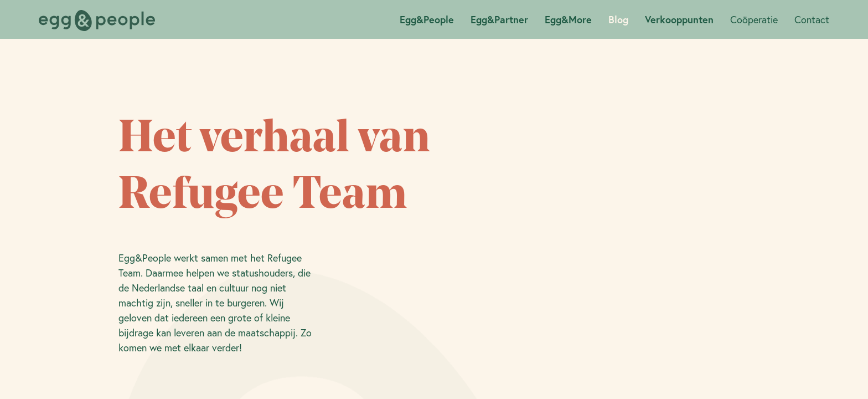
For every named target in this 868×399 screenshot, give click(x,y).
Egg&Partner (499, 19)
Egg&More (568, 19)
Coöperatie (754, 20)
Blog (618, 19)
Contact (812, 20)
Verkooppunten (679, 19)
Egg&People (427, 19)
